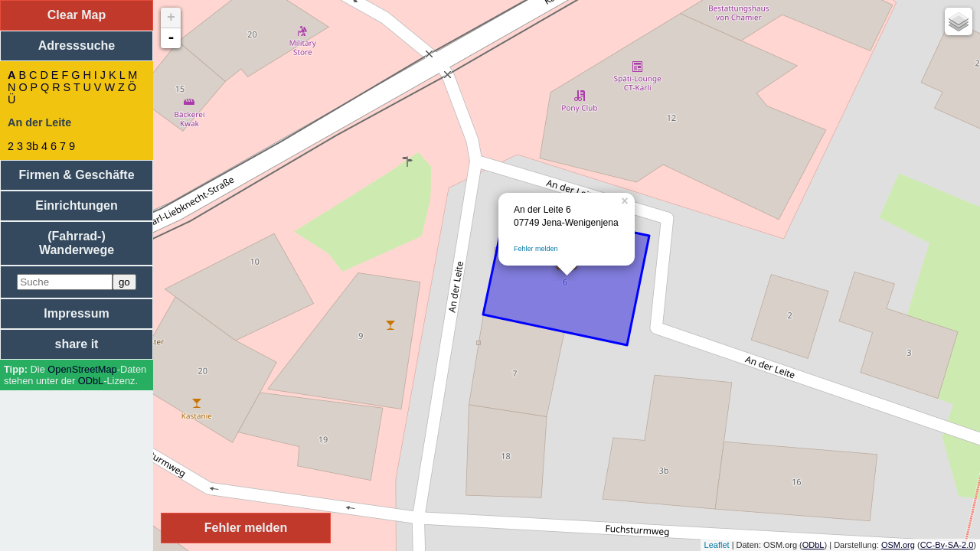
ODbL (91, 381)
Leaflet (717, 545)
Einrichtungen (77, 205)
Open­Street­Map (82, 369)
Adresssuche (77, 46)
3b (32, 146)
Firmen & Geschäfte (76, 175)
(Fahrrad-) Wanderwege (77, 243)
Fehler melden (536, 249)
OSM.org (898, 545)
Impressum (76, 313)
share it (77, 344)
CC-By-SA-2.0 (947, 545)
